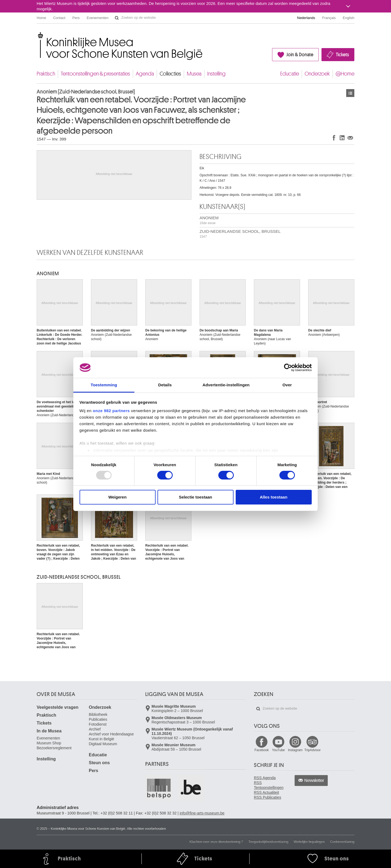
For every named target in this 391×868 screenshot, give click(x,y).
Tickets (342, 55)
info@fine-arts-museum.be (202, 813)
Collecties (170, 74)
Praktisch (46, 74)
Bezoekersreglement (54, 748)
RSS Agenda (265, 778)
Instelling (216, 74)
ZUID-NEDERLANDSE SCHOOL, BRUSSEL (240, 234)
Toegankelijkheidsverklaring (268, 842)
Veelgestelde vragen (58, 707)
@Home (345, 74)
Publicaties (98, 719)
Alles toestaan (274, 497)
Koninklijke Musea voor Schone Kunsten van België (38, 35)
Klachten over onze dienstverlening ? (216, 842)
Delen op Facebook (334, 138)
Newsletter (314, 781)
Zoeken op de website (117, 18)
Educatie (290, 74)
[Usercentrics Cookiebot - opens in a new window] (288, 368)
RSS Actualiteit (267, 792)
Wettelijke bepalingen (309, 842)
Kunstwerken (350, 93)
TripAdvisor (313, 750)
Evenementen (97, 18)
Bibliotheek (98, 715)
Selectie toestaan (196, 497)
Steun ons (99, 763)
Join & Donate (300, 55)
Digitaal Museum (103, 744)
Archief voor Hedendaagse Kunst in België (111, 737)
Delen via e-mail (350, 138)
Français (329, 18)
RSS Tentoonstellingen (269, 785)
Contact (59, 18)
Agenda (145, 74)
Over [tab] (287, 385)
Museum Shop (49, 743)
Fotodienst (98, 724)
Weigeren (117, 497)
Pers (76, 18)
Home (41, 18)
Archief (95, 729)
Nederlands (306, 18)
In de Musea (49, 731)
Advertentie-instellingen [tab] (226, 385)
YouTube (278, 750)
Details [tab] (165, 385)
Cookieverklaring (342, 842)
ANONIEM (209, 220)
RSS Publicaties (267, 797)
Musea (194, 74)
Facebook (262, 750)
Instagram (295, 750)
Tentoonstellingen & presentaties (95, 74)
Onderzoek (317, 74)
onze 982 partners (111, 411)
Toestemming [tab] (104, 385)
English (349, 18)
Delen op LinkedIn (342, 138)
